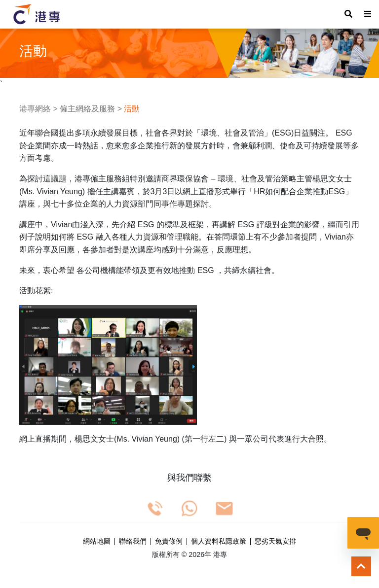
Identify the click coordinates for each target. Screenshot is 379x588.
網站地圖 (97, 542)
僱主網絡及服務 (87, 109)
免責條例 (169, 542)
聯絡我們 (133, 542)
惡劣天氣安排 (275, 542)
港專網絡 (35, 109)
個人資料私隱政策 (219, 542)
